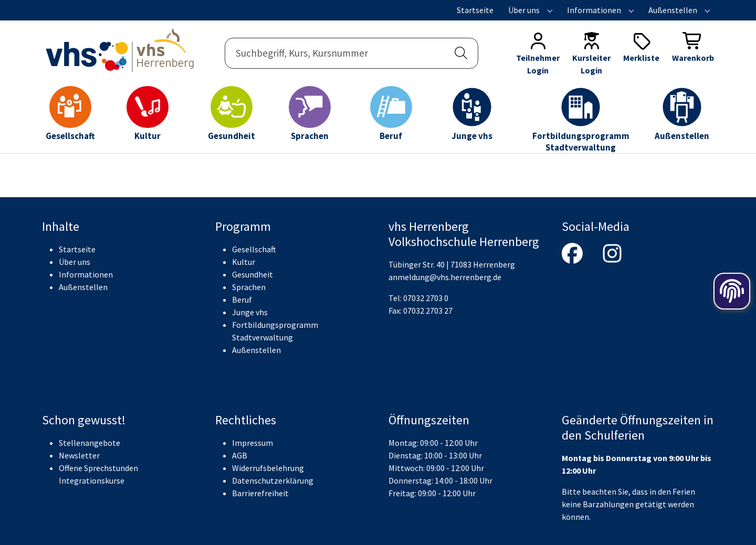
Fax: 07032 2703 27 (421, 311)
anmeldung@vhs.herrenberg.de (445, 277)
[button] (461, 53)
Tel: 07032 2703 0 (418, 298)
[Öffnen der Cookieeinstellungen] (732, 291)
